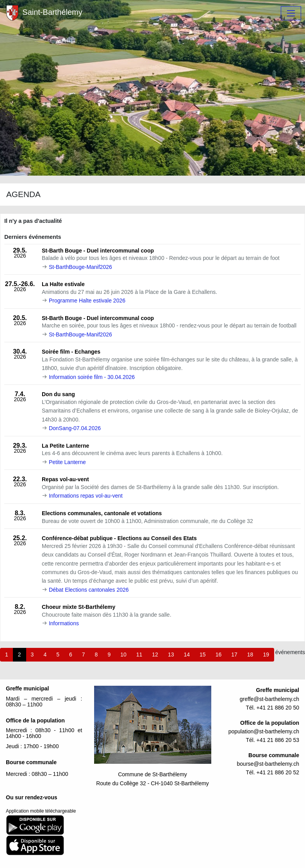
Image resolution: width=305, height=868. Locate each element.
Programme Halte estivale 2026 (87, 301)
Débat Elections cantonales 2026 (89, 590)
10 (123, 655)
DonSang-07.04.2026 (75, 428)
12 (155, 655)
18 (250, 655)
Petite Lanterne (67, 462)
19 (266, 655)
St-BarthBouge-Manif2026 (80, 267)
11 (139, 655)
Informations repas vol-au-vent (86, 496)
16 (219, 655)
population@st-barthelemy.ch (264, 731)
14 (187, 655)
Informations (64, 623)
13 (171, 655)
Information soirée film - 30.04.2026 (92, 377)
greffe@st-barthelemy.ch (269, 699)
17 (234, 655)
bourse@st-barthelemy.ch (268, 764)
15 (203, 655)
